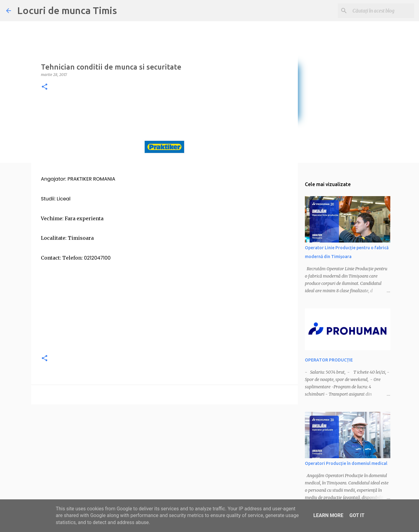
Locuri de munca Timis (67, 10)
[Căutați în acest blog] (382, 11)
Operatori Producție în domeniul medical (346, 463)
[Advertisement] (164, 306)
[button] (45, 87)
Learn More (328, 515)
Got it (357, 515)
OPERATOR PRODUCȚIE (329, 360)
